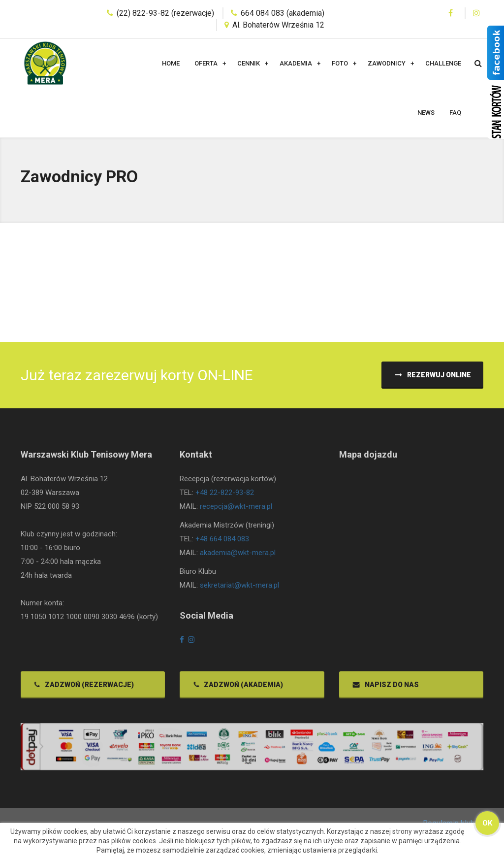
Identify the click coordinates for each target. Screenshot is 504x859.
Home (171, 63)
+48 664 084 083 (222, 542)
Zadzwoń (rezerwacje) (83, 688)
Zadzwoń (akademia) (237, 688)
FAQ (455, 113)
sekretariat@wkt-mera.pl (239, 589)
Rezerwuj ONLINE (432, 375)
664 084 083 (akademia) (283, 13)
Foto (340, 63)
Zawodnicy (387, 63)
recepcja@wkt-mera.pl (236, 510)
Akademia (296, 63)
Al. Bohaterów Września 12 (278, 25)
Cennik (249, 63)
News (426, 113)
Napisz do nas (385, 688)
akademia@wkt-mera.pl (238, 556)
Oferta (206, 63)
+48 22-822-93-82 (225, 496)
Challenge (443, 63)
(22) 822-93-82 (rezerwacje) (165, 13)
